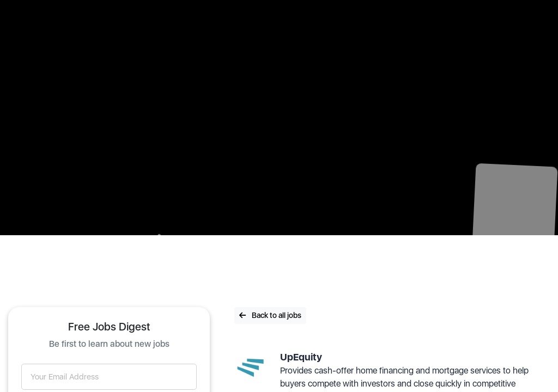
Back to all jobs (270, 315)
